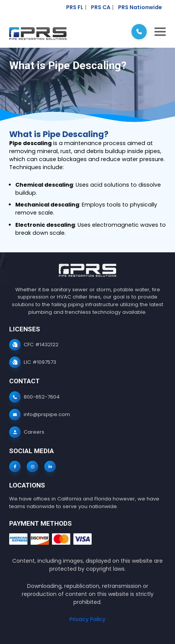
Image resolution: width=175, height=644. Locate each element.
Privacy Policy (87, 619)
